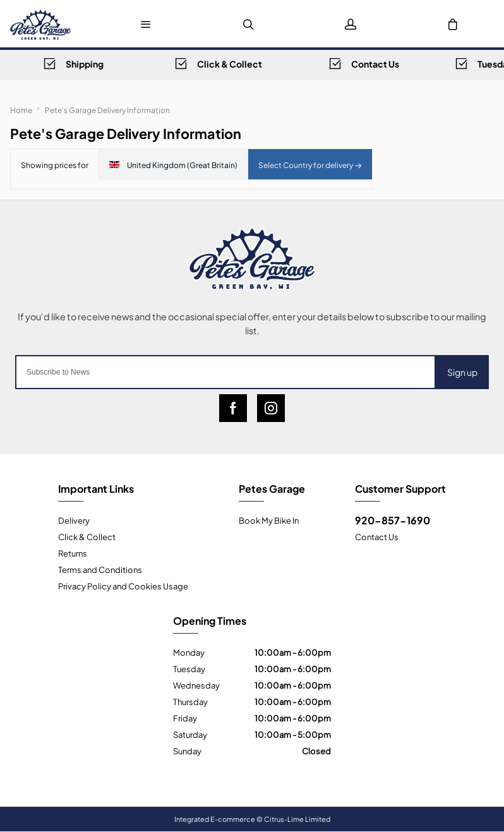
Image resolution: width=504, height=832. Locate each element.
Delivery (74, 520)
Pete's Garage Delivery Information (107, 109)
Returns (73, 553)
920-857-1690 (393, 520)
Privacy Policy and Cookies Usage (123, 586)
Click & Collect (87, 536)
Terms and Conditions (100, 569)
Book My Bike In (269, 520)
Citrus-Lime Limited (297, 819)
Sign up (462, 372)
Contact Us (377, 536)
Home (21, 109)
